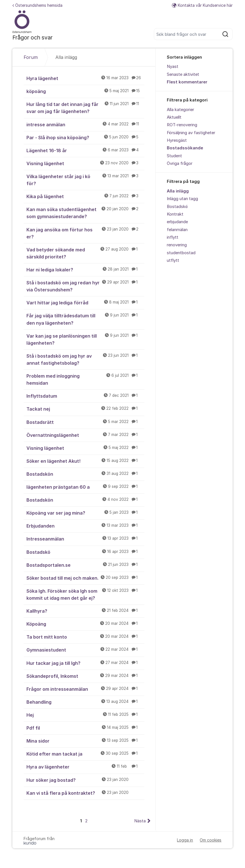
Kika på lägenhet (86, 196)
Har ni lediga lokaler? (86, 269)
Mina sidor (86, 741)
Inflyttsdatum (86, 396)
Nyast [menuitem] (173, 67)
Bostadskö (86, 552)
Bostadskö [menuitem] (177, 207)
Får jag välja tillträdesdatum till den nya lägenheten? (86, 319)
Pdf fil (86, 728)
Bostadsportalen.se (86, 565)
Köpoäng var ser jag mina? (86, 513)
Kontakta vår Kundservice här (202, 5)
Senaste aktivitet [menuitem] (183, 74)
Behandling (86, 702)
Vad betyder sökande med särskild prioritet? (86, 253)
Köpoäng (86, 624)
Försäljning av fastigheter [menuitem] (191, 133)
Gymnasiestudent (86, 650)
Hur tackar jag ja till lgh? (86, 663)
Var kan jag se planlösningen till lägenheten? (86, 339)
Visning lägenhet (86, 163)
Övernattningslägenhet (86, 435)
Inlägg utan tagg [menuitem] (182, 199)
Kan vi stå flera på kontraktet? (86, 793)
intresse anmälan (86, 124)
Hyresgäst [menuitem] (177, 140)
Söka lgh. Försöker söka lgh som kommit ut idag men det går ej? (86, 594)
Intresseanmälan (86, 539)
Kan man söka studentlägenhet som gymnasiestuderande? (86, 213)
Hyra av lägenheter (86, 767)
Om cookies (211, 840)
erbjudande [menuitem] (177, 222)
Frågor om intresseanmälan (86, 689)
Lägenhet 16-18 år (86, 150)
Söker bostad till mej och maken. (86, 578)
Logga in (185, 840)
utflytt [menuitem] (173, 260)
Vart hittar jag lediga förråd (86, 302)
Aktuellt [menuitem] (174, 117)
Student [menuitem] (174, 156)
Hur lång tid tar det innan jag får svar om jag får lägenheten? (86, 108)
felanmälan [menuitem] (177, 230)
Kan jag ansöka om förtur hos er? (86, 233)
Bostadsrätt (86, 422)
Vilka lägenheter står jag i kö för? (86, 180)
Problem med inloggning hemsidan (86, 379)
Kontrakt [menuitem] (175, 214)
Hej (86, 715)
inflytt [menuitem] (173, 237)
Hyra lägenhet (86, 78)
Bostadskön (86, 474)
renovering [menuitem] (177, 245)
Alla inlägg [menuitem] (178, 191)
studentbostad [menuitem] (181, 253)
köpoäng (86, 91)
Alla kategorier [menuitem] (180, 110)
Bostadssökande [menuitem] (185, 148)
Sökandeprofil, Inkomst (86, 676)
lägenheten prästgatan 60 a (86, 487)
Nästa (140, 821)
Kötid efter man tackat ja (86, 754)
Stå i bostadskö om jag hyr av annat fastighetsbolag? (86, 359)
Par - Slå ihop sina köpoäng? (86, 137)
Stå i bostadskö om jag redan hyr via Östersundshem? (86, 286)
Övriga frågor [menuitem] (180, 163)
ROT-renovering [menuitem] (182, 125)
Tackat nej (86, 409)
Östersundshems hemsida (37, 5)
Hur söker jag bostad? (86, 780)
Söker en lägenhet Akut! (86, 461)
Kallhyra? (86, 611)
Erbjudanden (86, 526)
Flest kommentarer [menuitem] (187, 82)
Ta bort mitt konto (86, 637)
